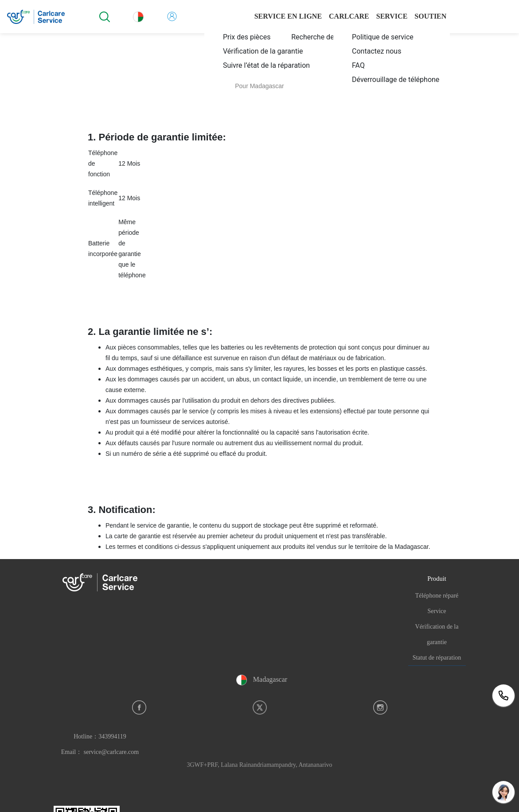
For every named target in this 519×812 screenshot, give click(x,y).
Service (437, 611)
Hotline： (100, 736)
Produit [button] (437, 579)
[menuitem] (265, 37)
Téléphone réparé (437, 596)
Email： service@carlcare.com (100, 752)
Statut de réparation (437, 658)
